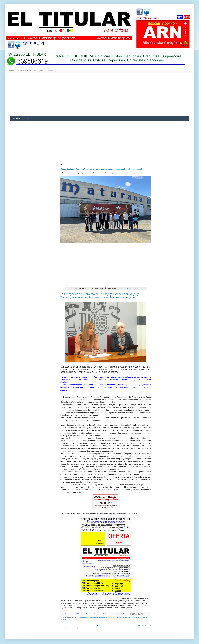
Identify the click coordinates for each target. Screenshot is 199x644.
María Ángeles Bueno (105, 617)
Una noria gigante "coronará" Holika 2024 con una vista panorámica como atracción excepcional (101, 169)
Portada (11, 71)
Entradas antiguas (144, 625)
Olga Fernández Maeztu (120, 617)
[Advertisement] (86, 94)
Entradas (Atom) (76, 629)
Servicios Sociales (133, 617)
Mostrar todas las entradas (128, 288)
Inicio (99, 625)
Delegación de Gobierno (90, 617)
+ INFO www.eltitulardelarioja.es (31, 71)
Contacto (51, 71)
